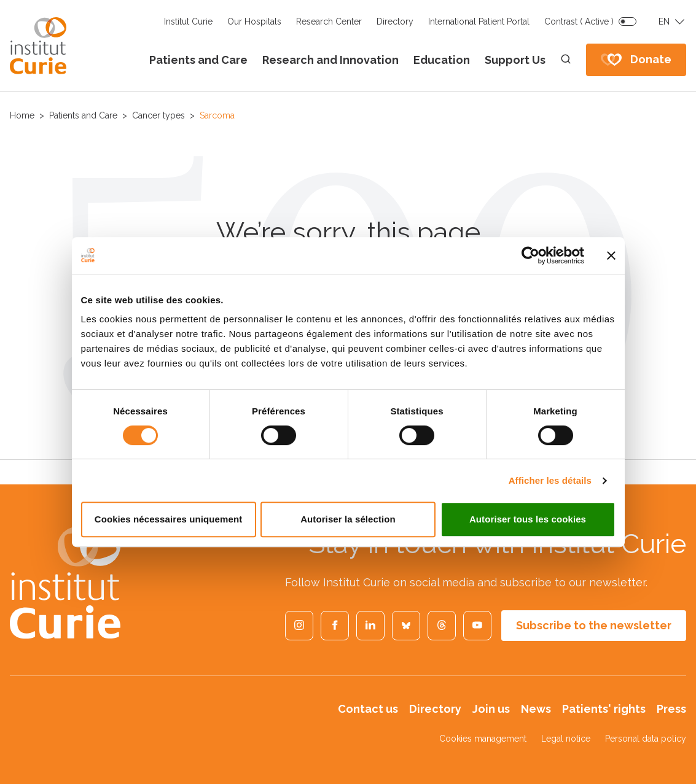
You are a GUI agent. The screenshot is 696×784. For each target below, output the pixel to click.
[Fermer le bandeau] (611, 255)
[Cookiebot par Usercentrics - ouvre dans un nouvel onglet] (530, 255)
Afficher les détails (550, 480)
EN (664, 21)
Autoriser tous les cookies (528, 519)
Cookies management (483, 739)
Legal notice (566, 739)
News (536, 709)
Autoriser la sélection (348, 519)
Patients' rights (604, 709)
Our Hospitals (254, 21)
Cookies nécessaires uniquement (169, 519)
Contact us (368, 709)
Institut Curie (188, 21)
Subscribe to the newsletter (594, 625)
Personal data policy (646, 739)
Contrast (579, 21)
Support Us (515, 60)
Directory (395, 21)
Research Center (329, 21)
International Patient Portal (479, 21)
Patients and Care (198, 60)
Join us (491, 709)
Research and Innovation (330, 60)
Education (442, 60)
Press (671, 709)
